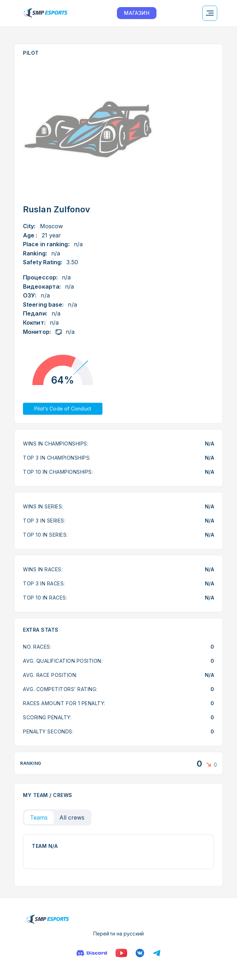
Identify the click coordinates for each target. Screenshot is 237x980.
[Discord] (92, 953)
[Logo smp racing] (46, 13)
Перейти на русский (118, 934)
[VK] (140, 953)
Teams (39, 817)
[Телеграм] (157, 953)
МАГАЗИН (137, 13)
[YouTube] (121, 953)
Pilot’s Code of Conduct (63, 409)
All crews (72, 817)
